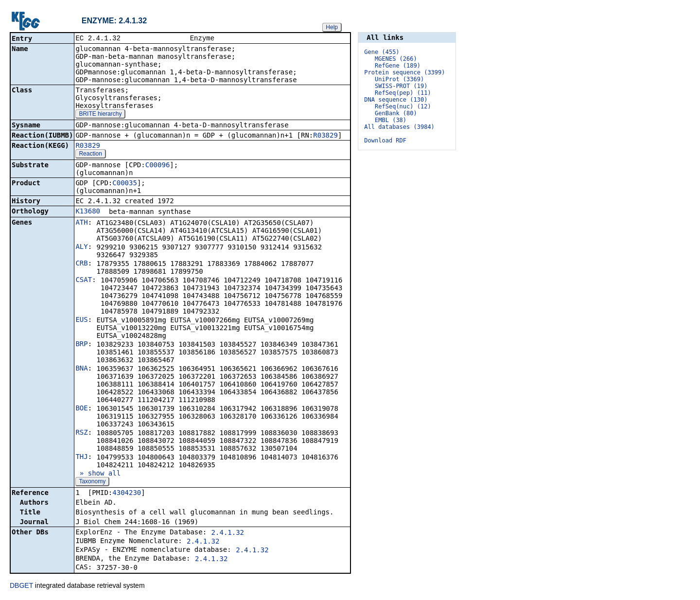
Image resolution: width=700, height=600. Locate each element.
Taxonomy (92, 482)
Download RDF (385, 141)
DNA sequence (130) (396, 100)
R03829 (325, 136)
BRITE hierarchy (100, 115)
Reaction (90, 155)
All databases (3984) (399, 127)
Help (332, 27)
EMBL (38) (391, 120)
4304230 (127, 494)
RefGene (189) (398, 66)
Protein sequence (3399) (404, 72)
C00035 (125, 184)
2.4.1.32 (228, 533)
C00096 (158, 166)
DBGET (21, 586)
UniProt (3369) (399, 79)
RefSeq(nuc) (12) (403, 106)
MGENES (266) (396, 59)
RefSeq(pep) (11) (403, 93)
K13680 (88, 212)
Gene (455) (382, 52)
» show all (98, 474)
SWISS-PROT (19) (401, 86)
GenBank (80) (396, 113)
